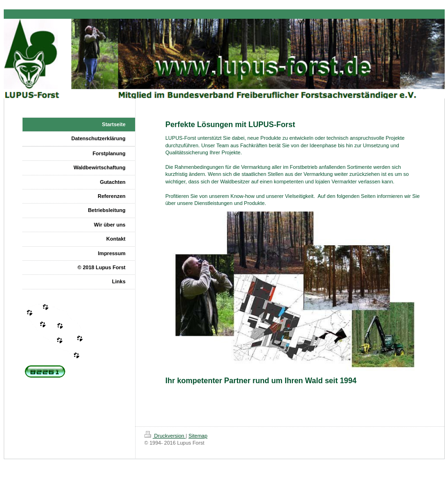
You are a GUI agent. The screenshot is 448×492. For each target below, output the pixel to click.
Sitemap (198, 436)
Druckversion (165, 436)
